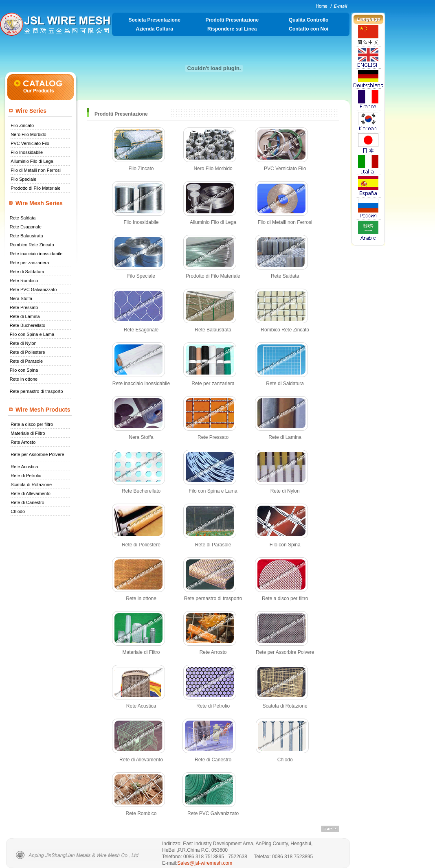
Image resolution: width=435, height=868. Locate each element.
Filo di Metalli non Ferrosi (36, 170)
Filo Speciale (23, 179)
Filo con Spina (24, 370)
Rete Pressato (24, 307)
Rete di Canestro (27, 502)
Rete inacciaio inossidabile (36, 254)
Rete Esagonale (26, 227)
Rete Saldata (23, 218)
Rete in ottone (24, 379)
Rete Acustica (24, 467)
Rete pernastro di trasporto (36, 391)
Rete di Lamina (25, 316)
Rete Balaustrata (26, 236)
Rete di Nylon (23, 343)
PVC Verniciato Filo (30, 143)
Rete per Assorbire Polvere (37, 454)
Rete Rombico (24, 281)
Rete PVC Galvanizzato (33, 289)
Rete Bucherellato (27, 325)
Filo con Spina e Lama (32, 334)
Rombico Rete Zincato (32, 245)
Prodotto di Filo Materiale (35, 188)
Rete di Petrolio (26, 476)
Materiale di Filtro (28, 433)
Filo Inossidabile (27, 152)
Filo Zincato (22, 125)
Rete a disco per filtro (32, 424)
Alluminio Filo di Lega (32, 161)
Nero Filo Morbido (28, 134)
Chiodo (18, 511)
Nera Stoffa (21, 298)
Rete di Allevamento (31, 493)
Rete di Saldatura (27, 272)
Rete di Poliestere (27, 352)
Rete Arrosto (23, 442)
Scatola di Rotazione (31, 484)
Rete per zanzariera (30, 263)
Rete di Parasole (26, 361)
